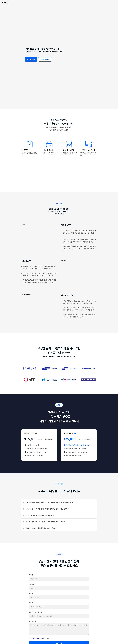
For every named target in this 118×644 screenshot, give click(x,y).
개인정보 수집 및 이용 (36, 630)
